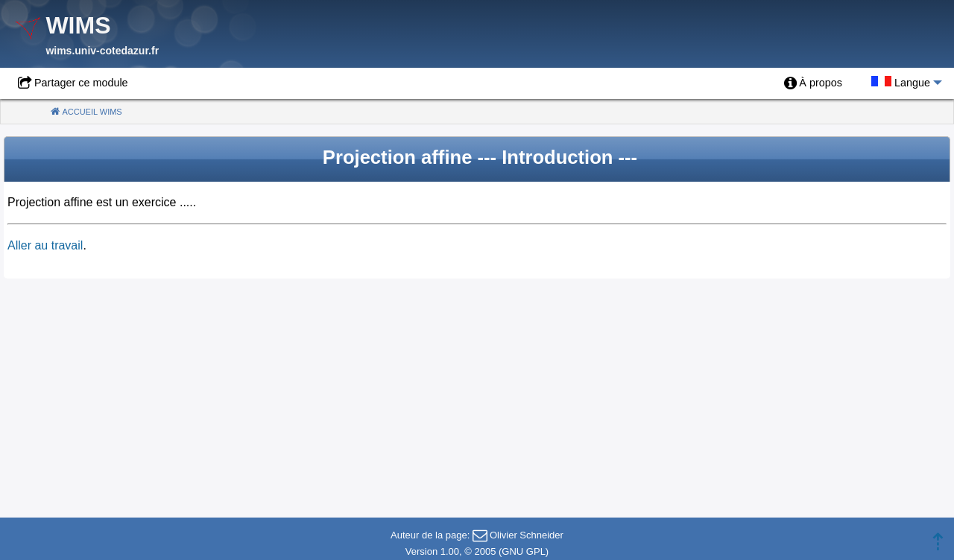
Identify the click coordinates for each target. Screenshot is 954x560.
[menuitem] (813, 83)
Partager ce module (81, 83)
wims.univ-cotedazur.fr (102, 51)
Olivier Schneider (527, 535)
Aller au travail (45, 245)
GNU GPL (524, 551)
